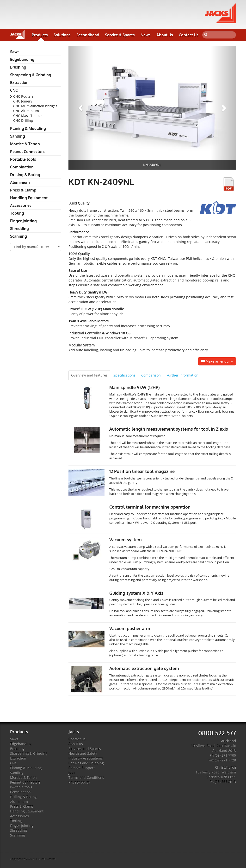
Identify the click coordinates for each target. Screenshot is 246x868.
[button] (81, 108)
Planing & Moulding (28, 128)
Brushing (18, 67)
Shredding (19, 229)
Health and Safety (83, 753)
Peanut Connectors (27, 152)
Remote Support (82, 768)
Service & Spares (120, 35)
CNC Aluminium (26, 111)
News (146, 35)
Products (40, 35)
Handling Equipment (29, 198)
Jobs (72, 773)
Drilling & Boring (25, 175)
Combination (22, 167)
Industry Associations (86, 758)
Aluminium (20, 182)
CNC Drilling (23, 120)
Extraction (19, 83)
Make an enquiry (217, 361)
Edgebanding (22, 59)
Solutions (62, 35)
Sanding (18, 136)
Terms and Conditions (86, 777)
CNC (14, 90)
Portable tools (23, 159)
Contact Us (189, 35)
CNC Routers (23, 96)
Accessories (21, 205)
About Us (165, 35)
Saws (15, 52)
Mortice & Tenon (25, 144)
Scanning (18, 236)
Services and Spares (85, 749)
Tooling (17, 213)
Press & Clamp (23, 190)
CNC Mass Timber (28, 116)
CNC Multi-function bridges (35, 106)
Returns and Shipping (86, 763)
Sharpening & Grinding (31, 75)
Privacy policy (79, 782)
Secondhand (88, 35)
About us (76, 744)
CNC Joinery (23, 101)
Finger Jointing (23, 221)
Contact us (77, 739)
